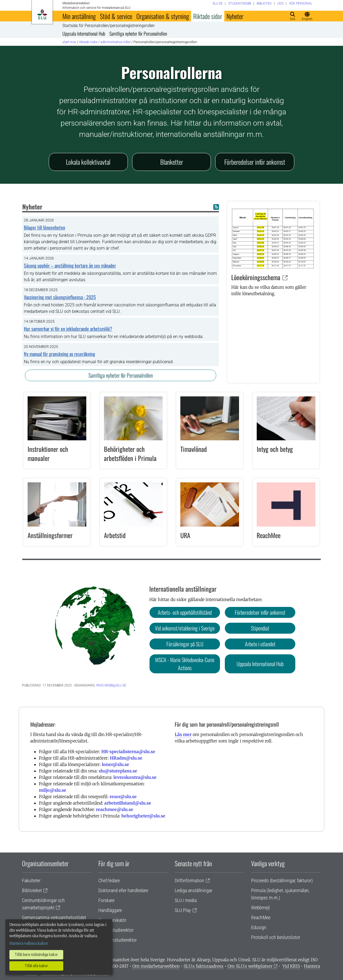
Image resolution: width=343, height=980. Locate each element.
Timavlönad (194, 449)
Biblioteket (32, 890)
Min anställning (79, 16)
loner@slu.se (115, 764)
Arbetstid (115, 535)
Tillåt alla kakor (36, 966)
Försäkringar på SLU (185, 644)
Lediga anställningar (193, 890)
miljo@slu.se (53, 790)
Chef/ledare (109, 881)
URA (185, 535)
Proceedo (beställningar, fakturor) (282, 881)
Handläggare (110, 910)
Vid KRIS (291, 966)
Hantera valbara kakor (29, 943)
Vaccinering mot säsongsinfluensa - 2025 (60, 297)
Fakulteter (31, 881)
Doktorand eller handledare (123, 890)
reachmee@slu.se (115, 809)
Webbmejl (260, 908)
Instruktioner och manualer (48, 453)
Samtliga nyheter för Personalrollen (138, 33)
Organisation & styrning (163, 16)
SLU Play (183, 910)
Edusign (259, 927)
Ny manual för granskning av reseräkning (59, 354)
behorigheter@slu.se (143, 816)
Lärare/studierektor (116, 930)
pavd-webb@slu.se (111, 685)
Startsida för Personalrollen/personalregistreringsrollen (109, 26)
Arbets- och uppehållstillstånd (185, 612)
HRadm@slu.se (126, 758)
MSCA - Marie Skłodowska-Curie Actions (185, 664)
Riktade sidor (208, 16)
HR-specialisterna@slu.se (128, 752)
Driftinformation (189, 881)
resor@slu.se (123, 797)
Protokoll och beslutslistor (276, 937)
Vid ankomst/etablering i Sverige (185, 628)
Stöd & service (116, 16)
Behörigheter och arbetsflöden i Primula (130, 453)
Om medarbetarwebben (156, 966)
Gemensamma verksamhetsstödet (54, 917)
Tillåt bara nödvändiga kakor (36, 955)
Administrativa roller (115, 42)
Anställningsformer (50, 535)
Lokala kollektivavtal (88, 162)
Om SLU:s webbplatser (250, 966)
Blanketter (172, 162)
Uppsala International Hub (84, 33)
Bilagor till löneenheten (44, 227)
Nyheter (235, 16)
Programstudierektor (118, 940)
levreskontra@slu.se (135, 777)
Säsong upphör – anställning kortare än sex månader (70, 265)
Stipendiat (260, 628)
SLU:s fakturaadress (204, 966)
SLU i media (186, 900)
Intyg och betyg (275, 449)
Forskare (106, 900)
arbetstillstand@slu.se (128, 803)
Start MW (69, 42)
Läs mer (183, 734)
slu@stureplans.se (118, 771)
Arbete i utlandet (260, 644)
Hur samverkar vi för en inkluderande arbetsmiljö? (68, 329)
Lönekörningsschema (256, 277)
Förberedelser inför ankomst (255, 162)
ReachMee (269, 535)
